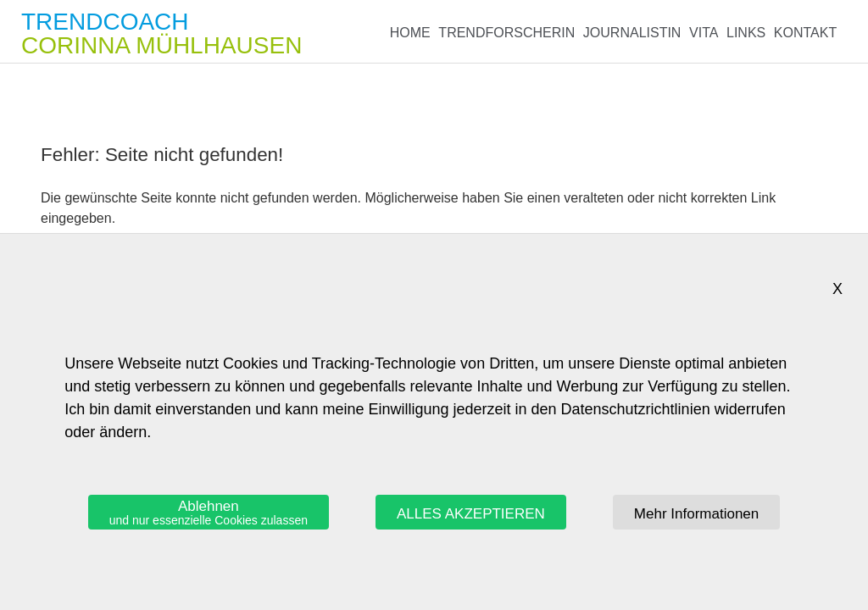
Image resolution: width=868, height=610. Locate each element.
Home (410, 33)
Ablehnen (209, 513)
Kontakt (805, 33)
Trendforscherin (506, 33)
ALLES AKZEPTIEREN (471, 514)
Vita (704, 33)
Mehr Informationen (696, 514)
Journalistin (632, 33)
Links (746, 33)
